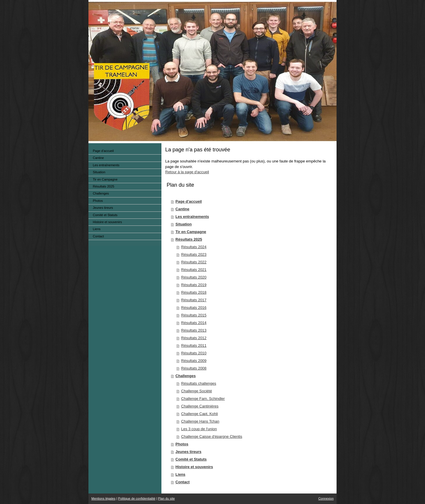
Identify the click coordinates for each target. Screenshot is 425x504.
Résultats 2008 (194, 368)
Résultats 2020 (194, 277)
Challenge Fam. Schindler (203, 399)
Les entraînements (192, 217)
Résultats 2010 (194, 353)
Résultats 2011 (194, 345)
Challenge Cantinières (200, 406)
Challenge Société (197, 391)
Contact (182, 482)
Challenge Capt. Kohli (200, 414)
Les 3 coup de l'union (199, 429)
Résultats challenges (199, 383)
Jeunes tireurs (188, 452)
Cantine (182, 209)
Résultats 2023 (194, 254)
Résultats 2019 (194, 285)
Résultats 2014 (194, 323)
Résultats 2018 (194, 292)
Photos (182, 444)
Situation (184, 224)
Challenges (185, 376)
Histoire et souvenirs (194, 467)
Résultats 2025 (189, 239)
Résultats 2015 (194, 315)
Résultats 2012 (194, 338)
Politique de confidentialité (137, 498)
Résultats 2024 (194, 247)
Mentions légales (103, 498)
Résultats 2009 (194, 361)
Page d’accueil (189, 201)
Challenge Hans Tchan (200, 421)
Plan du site (166, 498)
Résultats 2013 (194, 330)
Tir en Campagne (191, 232)
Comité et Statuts (191, 459)
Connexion (326, 498)
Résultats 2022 (194, 262)
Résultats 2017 (194, 300)
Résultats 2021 (194, 270)
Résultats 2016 (194, 308)
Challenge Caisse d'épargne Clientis (212, 436)
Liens (180, 474)
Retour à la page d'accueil (187, 172)
